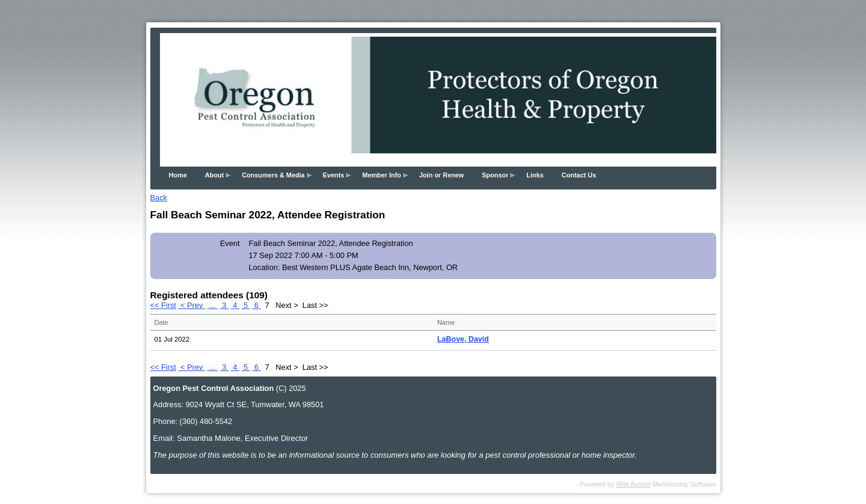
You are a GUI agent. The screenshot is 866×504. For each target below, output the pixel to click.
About (214, 175)
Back (159, 198)
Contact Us (579, 175)
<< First (163, 305)
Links (535, 175)
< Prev (191, 305)
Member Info (382, 175)
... (212, 305)
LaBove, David (463, 339)
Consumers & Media (273, 175)
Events (334, 175)
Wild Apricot (633, 484)
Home (178, 175)
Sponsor (495, 175)
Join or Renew (441, 175)
